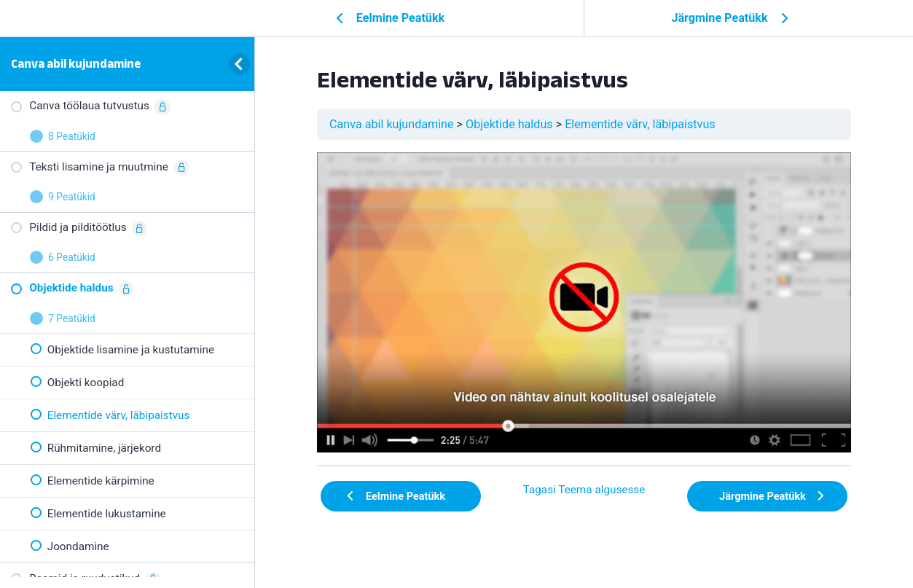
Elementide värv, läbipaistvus (640, 124)
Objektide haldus (509, 124)
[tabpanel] (584, 302)
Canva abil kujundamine (76, 63)
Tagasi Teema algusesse (584, 490)
